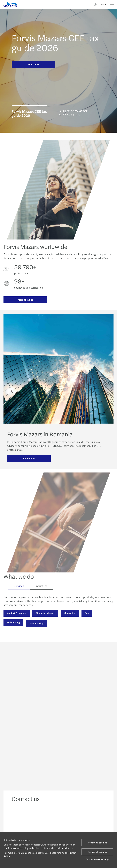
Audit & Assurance (17, 619)
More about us (25, 300)
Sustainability (36, 629)
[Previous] (5, 592)
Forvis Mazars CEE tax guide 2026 (55, 42)
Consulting (70, 619)
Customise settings (97, 859)
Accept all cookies (97, 843)
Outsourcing (13, 628)
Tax (87, 619)
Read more (34, 64)
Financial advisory (45, 619)
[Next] (112, 592)
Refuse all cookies (97, 852)
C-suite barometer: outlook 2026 (73, 113)
